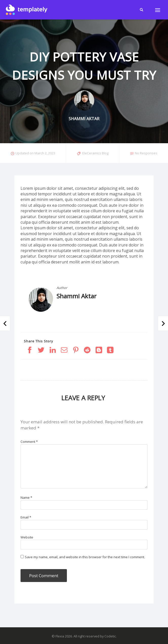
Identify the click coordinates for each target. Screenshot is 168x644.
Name (26, 497)
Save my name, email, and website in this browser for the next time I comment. (85, 557)
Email (26, 517)
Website (27, 537)
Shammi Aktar (77, 296)
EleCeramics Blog (95, 153)
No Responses (146, 153)
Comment (29, 442)
